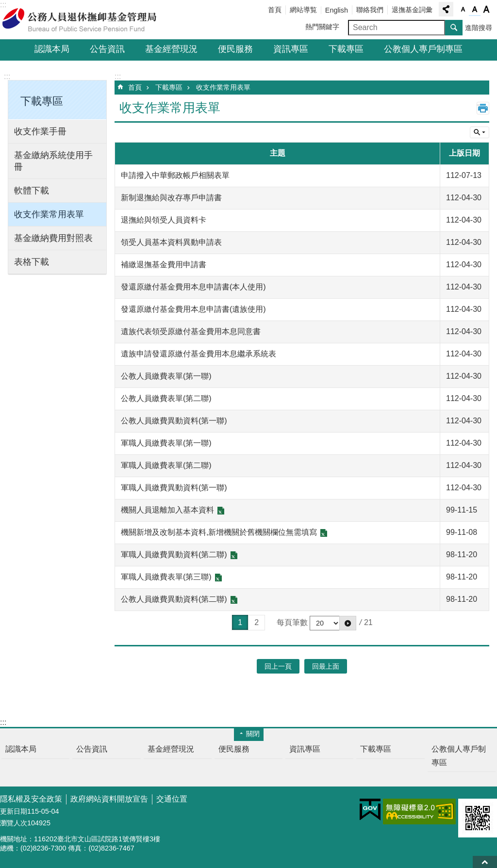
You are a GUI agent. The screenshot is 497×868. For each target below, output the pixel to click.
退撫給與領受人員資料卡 (164, 220)
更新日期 (14, 811)
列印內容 (483, 108)
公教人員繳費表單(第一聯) (166, 376)
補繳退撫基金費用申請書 (164, 265)
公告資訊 (107, 49)
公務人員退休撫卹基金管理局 (85, 20)
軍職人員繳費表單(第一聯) (166, 443)
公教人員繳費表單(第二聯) (166, 398)
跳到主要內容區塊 (5, 5)
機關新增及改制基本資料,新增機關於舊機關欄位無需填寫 (219, 532)
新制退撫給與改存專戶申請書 (171, 198)
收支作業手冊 (40, 131)
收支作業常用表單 (49, 214)
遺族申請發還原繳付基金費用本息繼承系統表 (199, 354)
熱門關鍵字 (322, 27)
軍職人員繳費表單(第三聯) (166, 577)
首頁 (275, 10)
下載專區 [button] (42, 101)
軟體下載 (32, 191)
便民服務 (235, 49)
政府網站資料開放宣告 (109, 799)
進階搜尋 (479, 28)
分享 (446, 9)
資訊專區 (291, 49)
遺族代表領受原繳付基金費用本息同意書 (191, 331)
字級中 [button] (475, 10)
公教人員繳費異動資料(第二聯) (174, 599)
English (337, 10)
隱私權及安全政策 (31, 799)
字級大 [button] (486, 10)
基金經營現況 (171, 49)
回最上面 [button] (326, 666)
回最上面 (485, 862)
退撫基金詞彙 (412, 10)
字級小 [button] (463, 10)
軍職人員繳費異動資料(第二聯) (174, 555)
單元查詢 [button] (480, 132)
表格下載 (32, 262)
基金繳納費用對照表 (53, 238)
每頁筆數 (292, 622)
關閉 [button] (253, 734)
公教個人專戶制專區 (423, 49)
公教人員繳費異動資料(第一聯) (174, 421)
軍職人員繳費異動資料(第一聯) (174, 488)
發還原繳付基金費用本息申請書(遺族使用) (193, 309)
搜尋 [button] (454, 28)
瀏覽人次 (14, 823)
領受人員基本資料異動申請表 (171, 242)
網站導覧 (303, 10)
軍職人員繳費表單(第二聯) (166, 465)
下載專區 (346, 49)
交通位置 (172, 799)
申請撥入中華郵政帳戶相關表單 (175, 175)
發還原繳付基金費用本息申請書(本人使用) (193, 287)
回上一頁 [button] (278, 666)
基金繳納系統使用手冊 (53, 161)
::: (7, 76)
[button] (348, 623)
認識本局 (52, 49)
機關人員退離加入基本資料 (167, 510)
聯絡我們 (370, 10)
